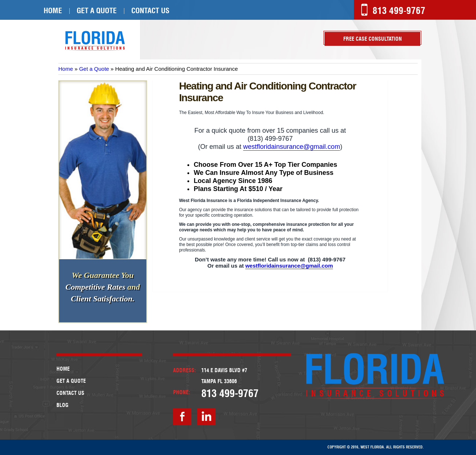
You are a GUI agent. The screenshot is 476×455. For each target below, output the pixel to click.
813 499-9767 (399, 11)
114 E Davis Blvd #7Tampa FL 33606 (224, 376)
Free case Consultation (373, 39)
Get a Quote (97, 11)
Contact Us (150, 11)
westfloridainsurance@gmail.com (292, 147)
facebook (182, 417)
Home (53, 11)
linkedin (206, 417)
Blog (63, 405)
